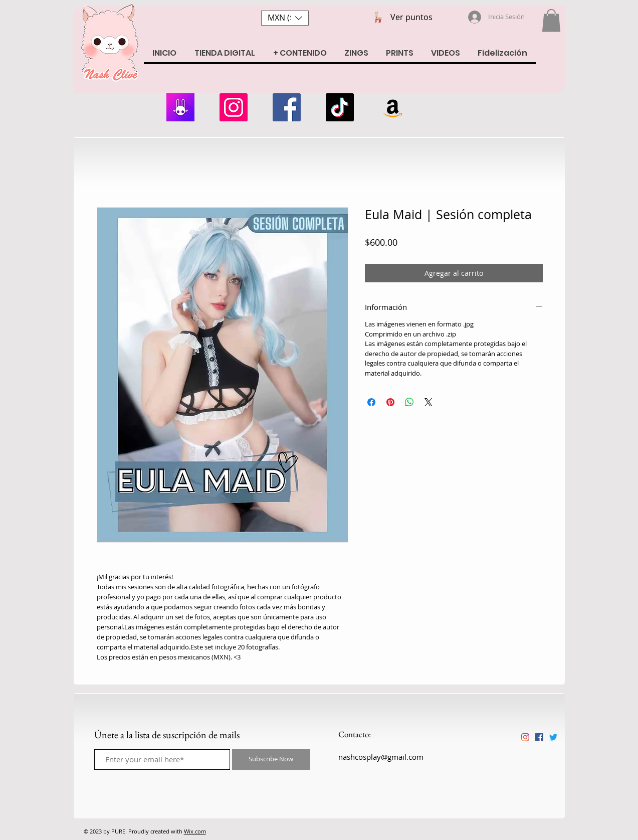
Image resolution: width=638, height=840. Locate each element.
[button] (285, 18)
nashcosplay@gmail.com (381, 757)
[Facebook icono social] (539, 737)
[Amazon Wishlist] (393, 107)
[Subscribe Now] (271, 760)
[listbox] (285, 18)
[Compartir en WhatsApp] (409, 402)
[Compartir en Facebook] (371, 402)
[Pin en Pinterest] (390, 402)
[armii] (180, 107)
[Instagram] (234, 107)
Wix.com (195, 831)
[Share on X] (429, 402)
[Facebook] (287, 107)
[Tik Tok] (340, 107)
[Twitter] (553, 737)
